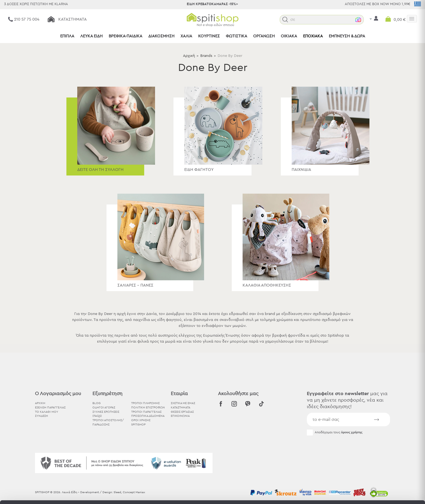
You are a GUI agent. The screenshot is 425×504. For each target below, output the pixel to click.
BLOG (96, 403)
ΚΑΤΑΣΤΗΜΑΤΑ (181, 407)
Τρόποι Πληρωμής (145, 403)
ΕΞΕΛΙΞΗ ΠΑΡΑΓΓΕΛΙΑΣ (50, 407)
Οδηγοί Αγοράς (104, 407)
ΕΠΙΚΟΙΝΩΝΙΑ (180, 416)
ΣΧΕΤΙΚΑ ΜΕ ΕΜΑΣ (183, 403)
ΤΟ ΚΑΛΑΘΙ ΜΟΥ (47, 412)
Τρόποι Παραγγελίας (146, 412)
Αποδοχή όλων (380, 444)
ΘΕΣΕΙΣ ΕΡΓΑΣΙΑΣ (182, 412)
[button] (296, 20)
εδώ (170, 459)
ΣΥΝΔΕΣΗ (41, 416)
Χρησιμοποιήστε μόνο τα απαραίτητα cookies (380, 465)
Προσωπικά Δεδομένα (148, 416)
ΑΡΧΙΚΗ (40, 403)
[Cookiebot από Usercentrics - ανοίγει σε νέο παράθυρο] (35, 493)
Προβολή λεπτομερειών (299, 493)
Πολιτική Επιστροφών (148, 407)
